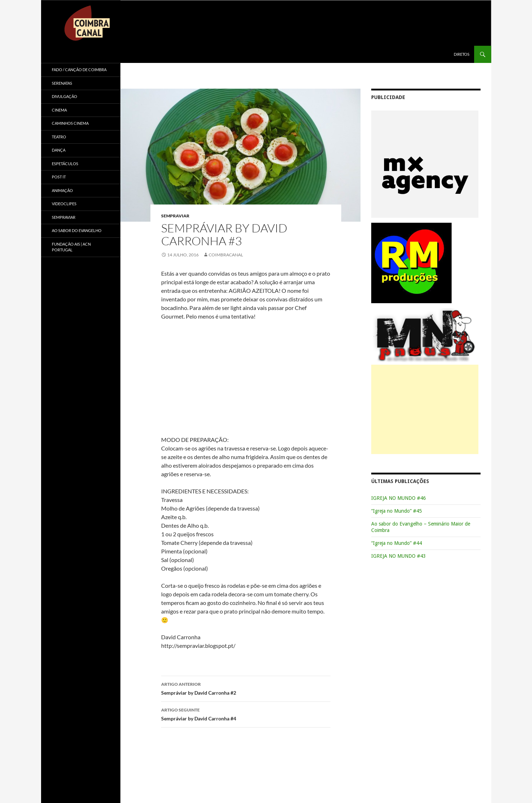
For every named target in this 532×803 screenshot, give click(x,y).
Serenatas (62, 83)
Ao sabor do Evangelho (77, 230)
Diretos (462, 54)
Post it (59, 177)
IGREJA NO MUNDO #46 (399, 498)
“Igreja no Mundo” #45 (397, 511)
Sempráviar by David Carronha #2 (246, 688)
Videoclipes (64, 204)
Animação (62, 190)
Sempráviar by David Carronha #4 (246, 714)
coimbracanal (226, 255)
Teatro (59, 137)
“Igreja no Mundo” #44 (397, 543)
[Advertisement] (425, 409)
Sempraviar (175, 216)
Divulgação (64, 96)
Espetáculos (65, 164)
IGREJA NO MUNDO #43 (399, 556)
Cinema (59, 110)
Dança (59, 150)
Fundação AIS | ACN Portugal (71, 247)
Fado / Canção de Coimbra (79, 70)
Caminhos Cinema (70, 123)
